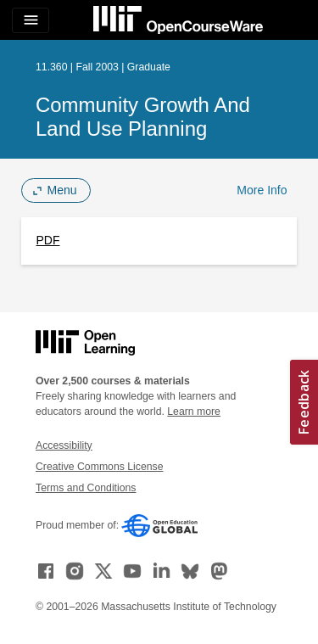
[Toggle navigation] (31, 20)
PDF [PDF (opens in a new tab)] (48, 240)
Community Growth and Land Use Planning (143, 117)
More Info (262, 190)
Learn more (194, 412)
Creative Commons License (99, 467)
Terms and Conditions (86, 488)
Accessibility (64, 445)
